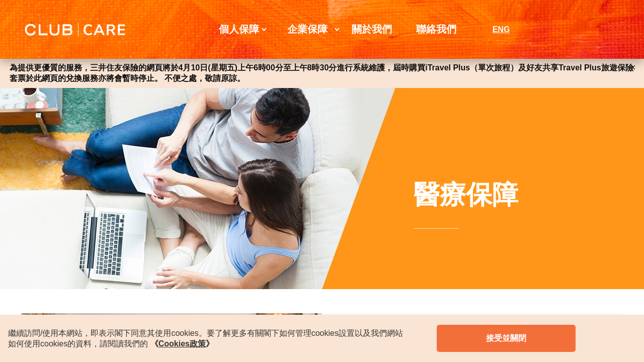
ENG (501, 29)
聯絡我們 (436, 29)
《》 (182, 344)
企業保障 (307, 29)
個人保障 (239, 29)
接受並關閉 (506, 338)
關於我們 (372, 29)
